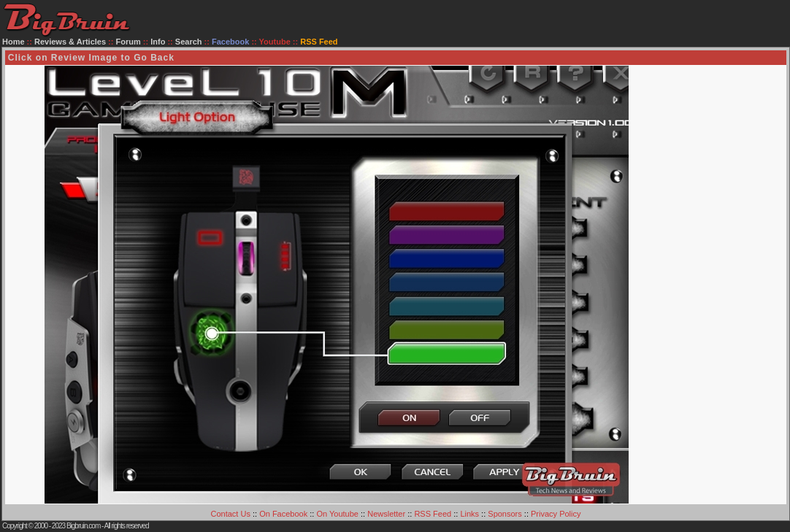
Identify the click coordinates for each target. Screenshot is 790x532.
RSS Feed (433, 514)
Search (189, 42)
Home (14, 42)
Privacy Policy (556, 514)
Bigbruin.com (83, 526)
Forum (129, 42)
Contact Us (231, 514)
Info (158, 42)
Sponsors (505, 514)
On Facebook (283, 514)
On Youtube (337, 514)
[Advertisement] (727, 285)
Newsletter (386, 514)
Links (469, 514)
